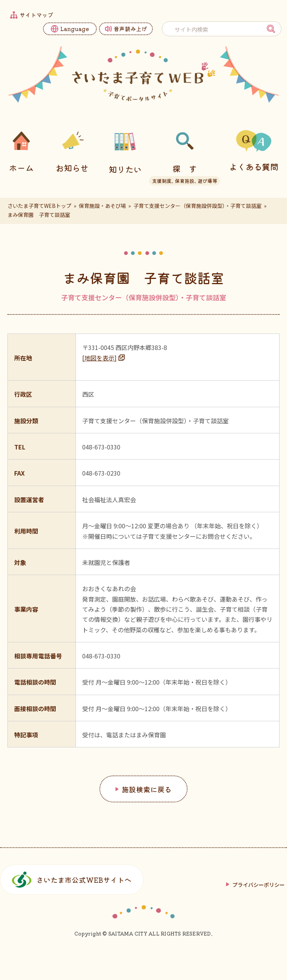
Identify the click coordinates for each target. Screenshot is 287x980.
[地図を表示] (99, 358)
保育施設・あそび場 (102, 206)
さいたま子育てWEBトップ (39, 206)
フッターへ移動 (0, 0)
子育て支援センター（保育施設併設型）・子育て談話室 (197, 206)
